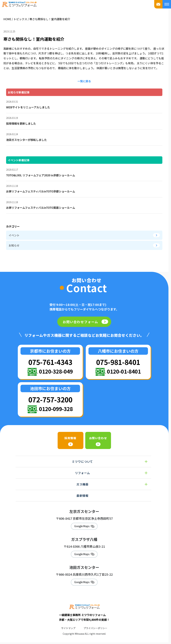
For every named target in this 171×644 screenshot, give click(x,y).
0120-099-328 (56, 409)
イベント (84, 235)
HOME (7, 19)
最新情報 (82, 496)
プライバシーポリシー (95, 630)
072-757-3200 (50, 399)
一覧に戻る (84, 81)
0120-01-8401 (124, 371)
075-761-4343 (50, 362)
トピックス (20, 19)
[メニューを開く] (167, 4)
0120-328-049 (56, 371)
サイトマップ (68, 630)
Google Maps (82, 526)
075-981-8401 (118, 362)
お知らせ (84, 245)
